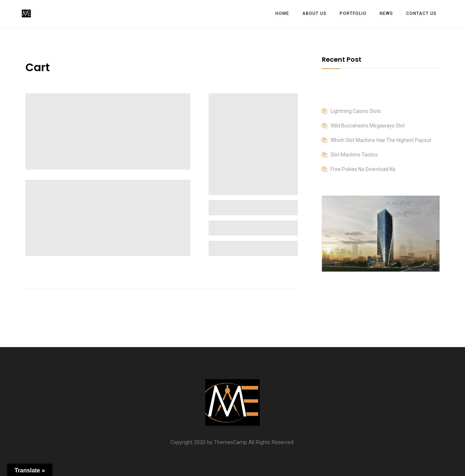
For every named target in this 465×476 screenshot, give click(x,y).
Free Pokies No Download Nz (363, 169)
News (386, 13)
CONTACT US (421, 13)
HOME (282, 13)
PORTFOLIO (353, 13)
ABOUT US (314, 13)
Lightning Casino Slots (356, 111)
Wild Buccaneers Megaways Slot (368, 126)
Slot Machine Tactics (354, 155)
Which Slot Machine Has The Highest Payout (381, 140)
